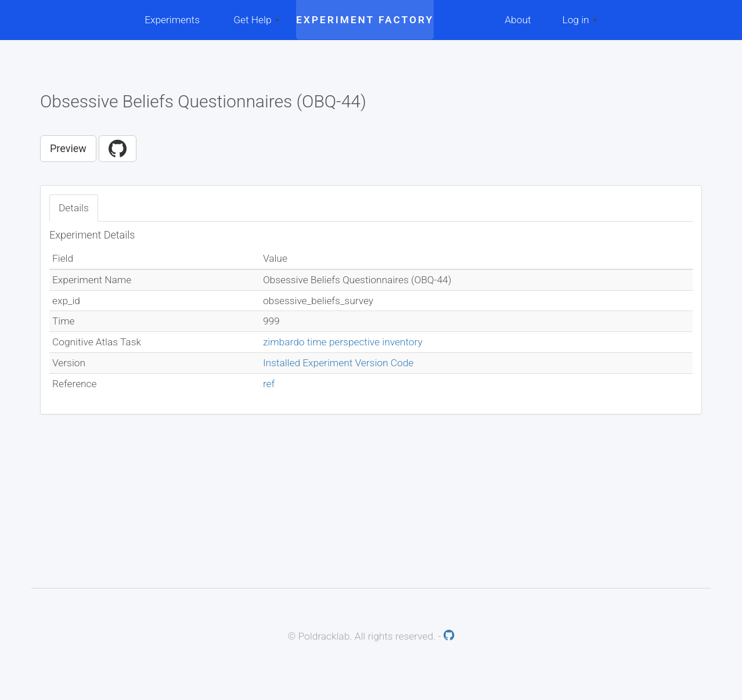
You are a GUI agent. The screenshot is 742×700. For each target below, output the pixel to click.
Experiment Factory (365, 20)
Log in (580, 20)
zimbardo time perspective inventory (343, 342)
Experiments (172, 20)
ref (269, 384)
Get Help (257, 20)
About (518, 20)
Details (74, 208)
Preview (68, 148)
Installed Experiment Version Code (338, 363)
